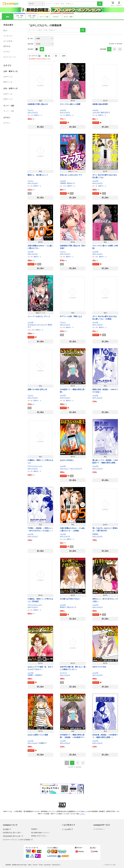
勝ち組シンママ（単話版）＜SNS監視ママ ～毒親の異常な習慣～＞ (105, 462)
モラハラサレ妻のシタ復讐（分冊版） (105, 247)
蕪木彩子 (63, 607)
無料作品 (7, 46)
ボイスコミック (10, 57)
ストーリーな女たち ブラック (39, 316)
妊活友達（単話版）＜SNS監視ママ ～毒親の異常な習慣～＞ (105, 736)
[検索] (100, 4)
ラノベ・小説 (9, 111)
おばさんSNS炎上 (67, 460)
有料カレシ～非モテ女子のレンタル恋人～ (105, 600)
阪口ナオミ (71, 607)
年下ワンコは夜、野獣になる (71, 316)
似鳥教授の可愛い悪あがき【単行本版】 (73, 247)
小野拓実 (63, 183)
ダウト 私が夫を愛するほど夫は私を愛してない (105, 176)
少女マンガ (8, 94)
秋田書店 (95, 534)
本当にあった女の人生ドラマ (71, 175)
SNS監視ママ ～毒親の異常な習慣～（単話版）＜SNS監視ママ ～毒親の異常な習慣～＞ (72, 736)
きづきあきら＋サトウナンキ (37, 325)
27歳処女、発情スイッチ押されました (40, 461)
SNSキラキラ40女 (99, 667)
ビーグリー (64, 673)
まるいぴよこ (64, 469)
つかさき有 (96, 112)
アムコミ (31, 110)
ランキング (8, 36)
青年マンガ (8, 82)
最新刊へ (38, 115)
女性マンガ (8, 99)
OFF (64, 56)
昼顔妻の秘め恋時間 (100, 104)
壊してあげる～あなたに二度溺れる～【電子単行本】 (105, 529)
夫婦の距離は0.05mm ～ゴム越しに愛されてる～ (40, 247)
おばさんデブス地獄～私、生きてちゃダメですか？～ (40, 668)
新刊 (5, 31)
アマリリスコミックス (35, 466)
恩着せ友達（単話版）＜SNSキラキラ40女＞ (105, 391)
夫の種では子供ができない (70, 599)
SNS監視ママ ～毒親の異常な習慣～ (72, 391)
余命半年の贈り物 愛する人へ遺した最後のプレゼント (73, 668)
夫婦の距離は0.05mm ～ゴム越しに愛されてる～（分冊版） (73, 529)
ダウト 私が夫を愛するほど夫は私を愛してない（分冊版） (105, 318)
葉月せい (70, 183)
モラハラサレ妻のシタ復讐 (70, 104)
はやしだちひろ (33, 112)
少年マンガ (8, 77)
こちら (82, 814)
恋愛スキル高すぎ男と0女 (37, 389)
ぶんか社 (63, 110)
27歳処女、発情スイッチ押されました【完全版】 (40, 600)
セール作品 (8, 41)
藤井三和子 (105, 112)
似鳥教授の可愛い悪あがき (38, 104)
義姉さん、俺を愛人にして (38, 175)
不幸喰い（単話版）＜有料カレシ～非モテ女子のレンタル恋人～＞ (40, 529)
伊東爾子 (31, 675)
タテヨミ (7, 52)
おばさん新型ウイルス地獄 (38, 735)
